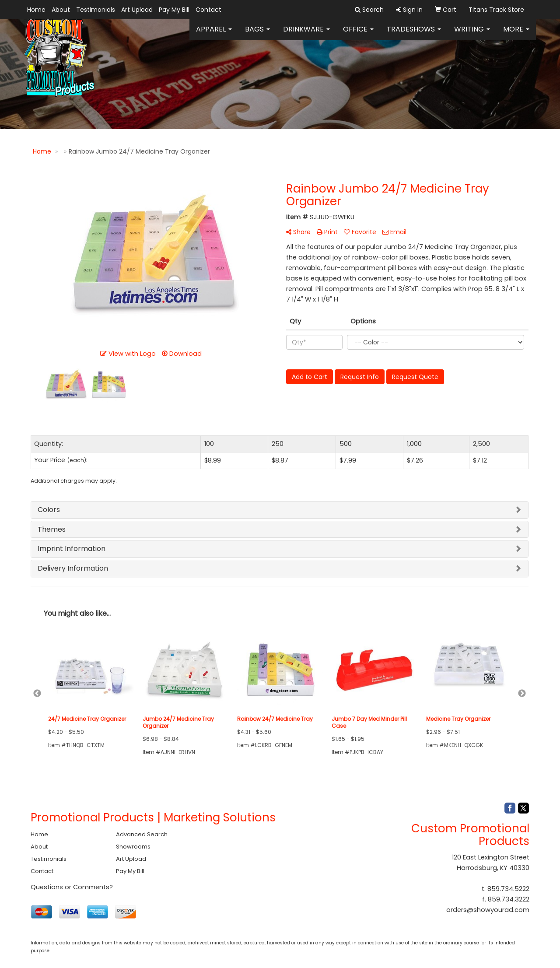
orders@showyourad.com (488, 910)
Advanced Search (142, 834)
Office (358, 35)
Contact (208, 10)
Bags (257, 35)
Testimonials (96, 10)
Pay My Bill (174, 10)
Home (36, 10)
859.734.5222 (508, 889)
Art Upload (137, 10)
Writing (472, 35)
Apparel (214, 35)
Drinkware (306, 35)
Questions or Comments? (72, 887)
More (516, 35)
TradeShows (414, 35)
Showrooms (133, 847)
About (61, 10)
